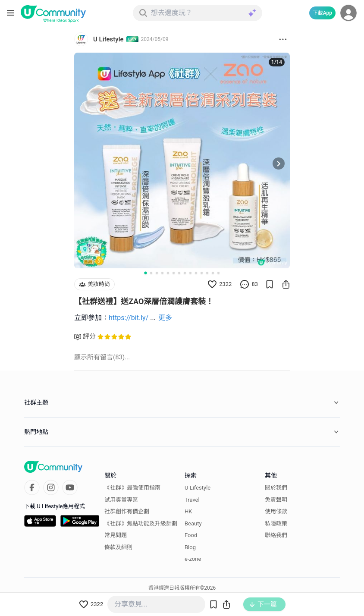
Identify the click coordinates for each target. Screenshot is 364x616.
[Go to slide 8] (185, 273)
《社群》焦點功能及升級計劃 (141, 523)
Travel (192, 500)
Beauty (193, 523)
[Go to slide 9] (190, 273)
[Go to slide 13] (213, 273)
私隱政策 (276, 523)
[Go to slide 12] (207, 273)
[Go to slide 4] (162, 273)
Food (191, 535)
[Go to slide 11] (202, 273)
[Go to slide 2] (151, 273)
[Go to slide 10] (196, 273)
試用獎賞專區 (121, 500)
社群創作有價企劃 (127, 511)
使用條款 (276, 511)
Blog (190, 547)
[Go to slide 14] (218, 273)
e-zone (193, 559)
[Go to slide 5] (168, 273)
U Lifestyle (198, 488)
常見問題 (116, 535)
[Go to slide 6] (174, 273)
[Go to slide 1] (145, 273)
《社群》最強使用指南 (132, 488)
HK (188, 511)
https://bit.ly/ (129, 318)
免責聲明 (276, 500)
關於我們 (276, 488)
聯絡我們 (276, 535)
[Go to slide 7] (179, 273)
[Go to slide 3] (157, 273)
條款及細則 (118, 547)
